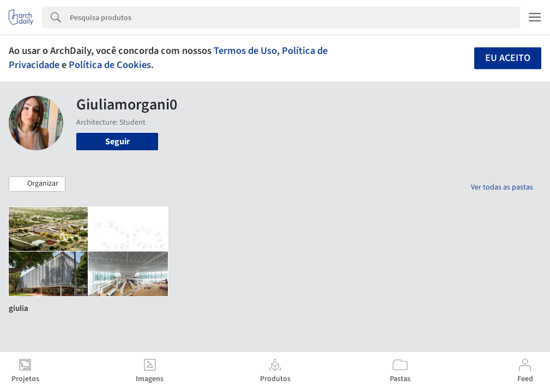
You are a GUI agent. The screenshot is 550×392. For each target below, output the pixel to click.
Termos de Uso (245, 51)
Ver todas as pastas (502, 187)
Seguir (117, 142)
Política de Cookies (110, 65)
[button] (37, 184)
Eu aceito (508, 58)
